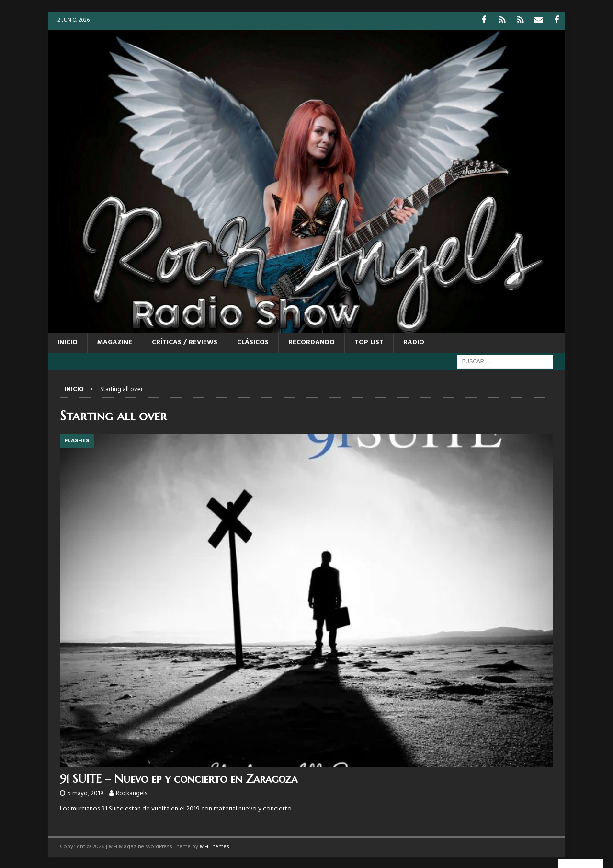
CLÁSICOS (253, 342)
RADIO (414, 342)
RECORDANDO (312, 342)
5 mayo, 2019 (85, 793)
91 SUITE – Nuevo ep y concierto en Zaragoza (179, 778)
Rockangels (131, 793)
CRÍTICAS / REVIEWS (185, 342)
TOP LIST (369, 342)
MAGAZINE (115, 342)
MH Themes (215, 846)
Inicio (68, 342)
